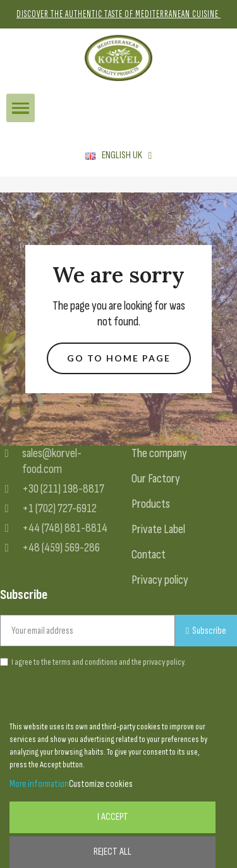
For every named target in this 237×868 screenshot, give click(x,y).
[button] (119, 359)
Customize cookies (101, 784)
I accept (113, 817)
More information (39, 784)
